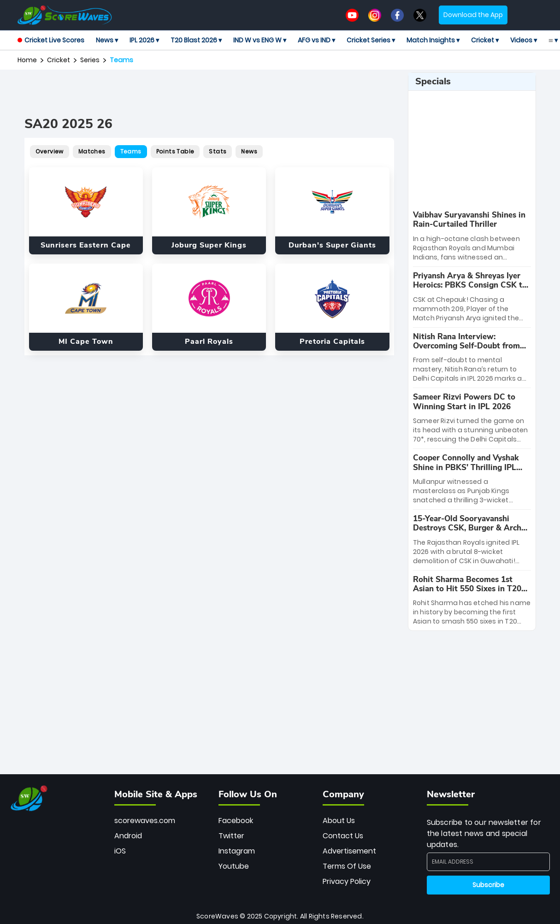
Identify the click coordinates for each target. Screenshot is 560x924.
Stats (218, 151)
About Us (339, 821)
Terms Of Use (347, 866)
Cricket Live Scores (51, 40)
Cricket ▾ (485, 40)
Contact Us (343, 836)
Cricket (59, 60)
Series (90, 60)
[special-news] (472, 236)
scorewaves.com (145, 821)
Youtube (234, 866)
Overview (50, 151)
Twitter (231, 836)
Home (27, 60)
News (249, 151)
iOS (120, 851)
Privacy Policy (347, 881)
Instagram (237, 851)
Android (128, 836)
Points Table (175, 151)
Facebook (236, 821)
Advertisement (349, 851)
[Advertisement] (209, 93)
